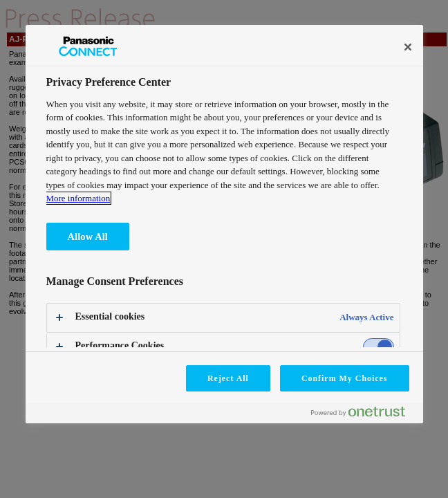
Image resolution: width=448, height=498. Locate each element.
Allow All (88, 237)
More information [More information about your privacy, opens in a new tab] (78, 198)
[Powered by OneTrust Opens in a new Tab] (364, 415)
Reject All (228, 378)
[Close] (408, 47)
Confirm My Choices (345, 378)
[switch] (379, 347)
